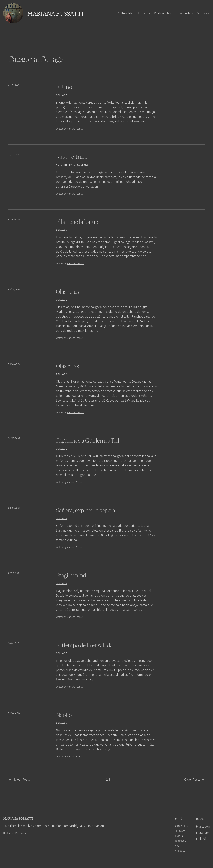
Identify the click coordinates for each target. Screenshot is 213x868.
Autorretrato (66, 165)
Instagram (203, 833)
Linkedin (202, 839)
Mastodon (203, 827)
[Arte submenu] (192, 13)
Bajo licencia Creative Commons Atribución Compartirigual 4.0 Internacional (55, 826)
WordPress (20, 833)
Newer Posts (19, 780)
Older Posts (194, 780)
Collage (61, 95)
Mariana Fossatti (55, 13)
